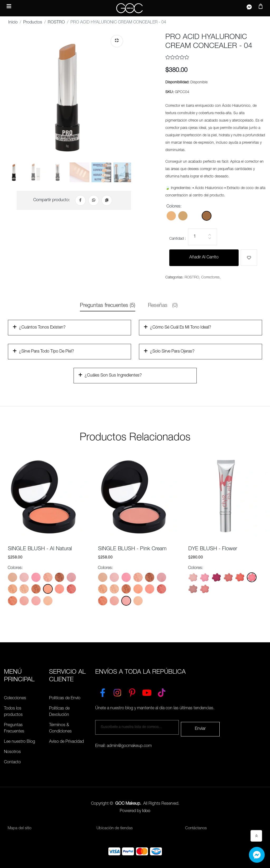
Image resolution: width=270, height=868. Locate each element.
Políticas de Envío (65, 699)
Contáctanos (197, 829)
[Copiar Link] (107, 202)
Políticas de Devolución (59, 712)
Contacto (12, 763)
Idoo (146, 812)
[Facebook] (80, 202)
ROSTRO (56, 23)
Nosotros (12, 753)
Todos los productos (13, 712)
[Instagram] (117, 692)
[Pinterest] (132, 692)
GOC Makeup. (128, 804)
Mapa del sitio (20, 829)
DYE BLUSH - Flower (213, 549)
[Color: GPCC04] (207, 216)
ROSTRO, (192, 278)
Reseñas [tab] (163, 306)
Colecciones (15, 699)
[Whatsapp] (94, 202)
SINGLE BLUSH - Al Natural (40, 549)
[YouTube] (147, 692)
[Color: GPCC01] (171, 216)
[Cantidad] (202, 237)
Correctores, (211, 278)
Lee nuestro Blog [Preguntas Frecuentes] (20, 742)
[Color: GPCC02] (183, 216)
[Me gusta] (249, 258)
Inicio (13, 23)
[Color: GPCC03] (195, 216)
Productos (33, 23)
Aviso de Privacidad (66, 742)
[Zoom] (117, 41)
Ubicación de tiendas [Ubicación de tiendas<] (115, 829)
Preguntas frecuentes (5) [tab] (108, 306)
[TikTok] (162, 692)
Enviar (200, 727)
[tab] (14, 176)
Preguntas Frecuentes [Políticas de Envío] (14, 729)
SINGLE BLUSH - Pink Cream (132, 549)
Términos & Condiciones (60, 729)
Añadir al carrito (204, 258)
